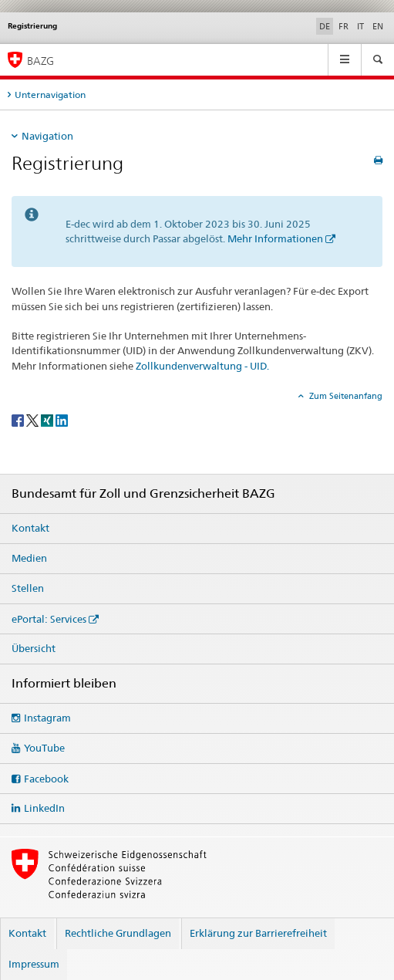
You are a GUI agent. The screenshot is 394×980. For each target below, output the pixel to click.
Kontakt (30, 528)
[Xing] (48, 419)
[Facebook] (19, 419)
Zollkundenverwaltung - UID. (202, 366)
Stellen (28, 588)
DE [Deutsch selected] (325, 26)
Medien (29, 558)
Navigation (47, 136)
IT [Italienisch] (360, 26)
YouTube (44, 748)
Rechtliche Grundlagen (118, 933)
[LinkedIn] (62, 419)
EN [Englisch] (378, 26)
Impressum (34, 964)
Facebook (46, 779)
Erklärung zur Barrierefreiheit (258, 933)
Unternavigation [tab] (50, 95)
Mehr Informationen (275, 238)
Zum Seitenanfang (345, 396)
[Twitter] (34, 419)
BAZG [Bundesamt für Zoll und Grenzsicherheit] (40, 61)
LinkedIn (44, 808)
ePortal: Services (49, 619)
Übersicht (34, 648)
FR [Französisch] (343, 26)
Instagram (47, 718)
